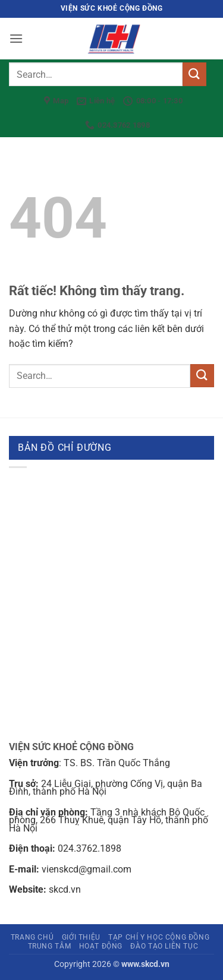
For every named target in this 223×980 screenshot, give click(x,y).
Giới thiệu (81, 937)
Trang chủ (32, 937)
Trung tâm (50, 946)
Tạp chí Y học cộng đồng (159, 937)
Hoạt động (101, 946)
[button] (16, 38)
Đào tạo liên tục (164, 946)
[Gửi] (194, 74)
